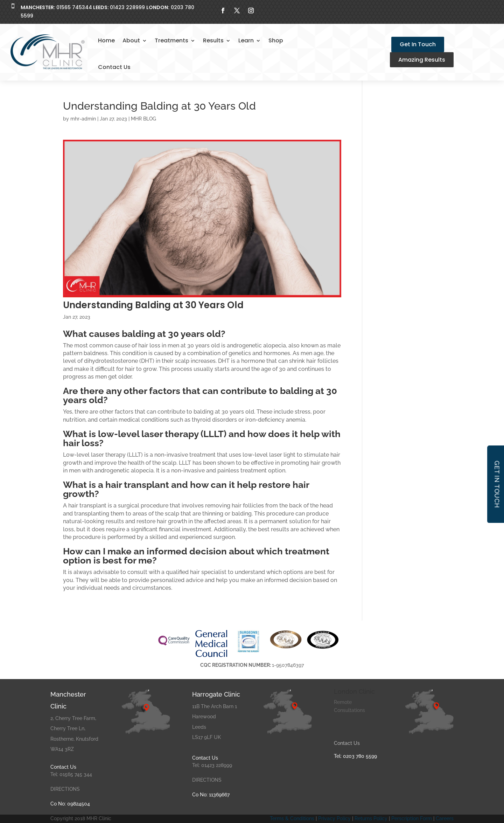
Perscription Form (412, 818)
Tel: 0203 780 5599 (355, 756)
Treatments (171, 40)
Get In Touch (418, 44)
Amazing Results (422, 60)
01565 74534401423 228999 (83, 7)
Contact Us (114, 67)
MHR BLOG (143, 119)
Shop (276, 40)
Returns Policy (371, 818)
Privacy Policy (334, 818)
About (131, 40)
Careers (445, 818)
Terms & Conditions (292, 818)
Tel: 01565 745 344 (71, 774)
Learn (246, 40)
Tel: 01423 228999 (212, 765)
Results (213, 40)
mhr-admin (83, 119)
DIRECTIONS (65, 789)
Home (106, 40)
